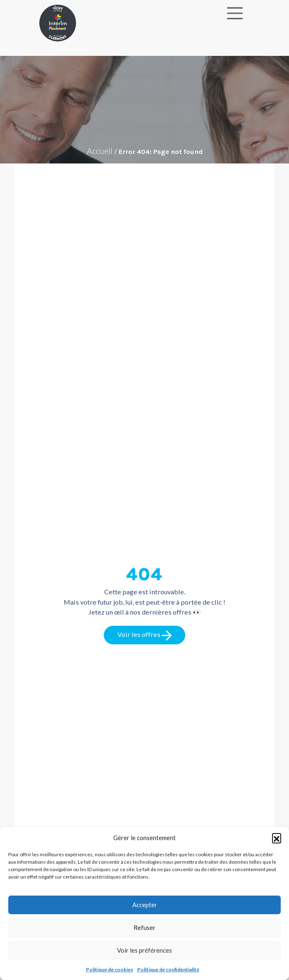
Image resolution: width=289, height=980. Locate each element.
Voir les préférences (144, 950)
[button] (277, 838)
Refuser (144, 927)
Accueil (100, 151)
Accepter (145, 905)
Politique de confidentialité (168, 969)
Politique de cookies (110, 969)
